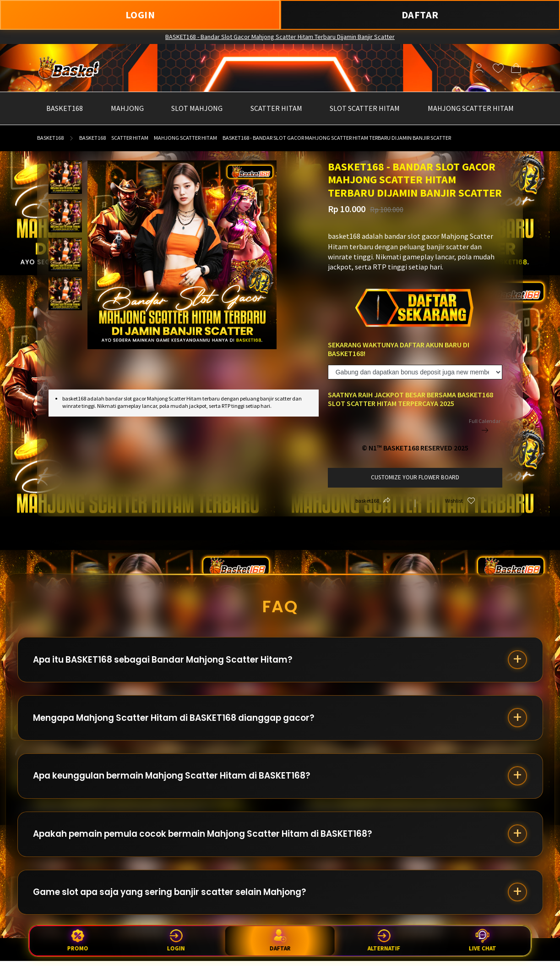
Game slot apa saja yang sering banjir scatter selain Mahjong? (173, 897)
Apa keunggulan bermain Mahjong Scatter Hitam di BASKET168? (175, 778)
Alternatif (384, 941)
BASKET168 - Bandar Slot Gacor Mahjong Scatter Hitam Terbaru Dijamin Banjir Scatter (280, 37)
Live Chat (482, 941)
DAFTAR (420, 15)
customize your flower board (415, 477)
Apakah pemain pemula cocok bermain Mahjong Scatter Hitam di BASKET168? (206, 837)
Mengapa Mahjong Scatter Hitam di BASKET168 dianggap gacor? (177, 719)
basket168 (50, 138)
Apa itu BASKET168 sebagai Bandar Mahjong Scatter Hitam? (166, 660)
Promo (78, 941)
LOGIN (140, 15)
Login (176, 941)
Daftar (280, 940)
